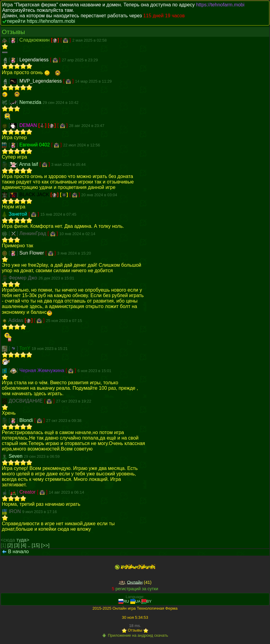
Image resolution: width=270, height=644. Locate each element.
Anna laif (29, 164)
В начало (18, 552)
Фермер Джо (23, 278)
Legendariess (35, 60)
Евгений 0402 (35, 145)
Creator (28, 492)
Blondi (27, 420)
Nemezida (31, 102)
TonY (26, 348)
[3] (17, 545)
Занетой (18, 214)
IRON (15, 511)
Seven (16, 456)
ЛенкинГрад (33, 233)
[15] (36, 545)
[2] (10, 545)
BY (147, 601)
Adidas (17, 320)
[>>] (45, 545)
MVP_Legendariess (41, 81)
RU (124, 601)
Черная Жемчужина (43, 370)
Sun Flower (32, 253)
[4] (24, 545)
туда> (23, 540)
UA (135, 601)
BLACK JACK (35, 195)
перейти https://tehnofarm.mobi (41, 21)
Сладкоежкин (35, 40)
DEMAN (29, 125)
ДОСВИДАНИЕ (26, 401)
